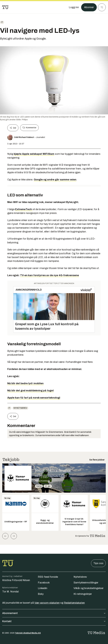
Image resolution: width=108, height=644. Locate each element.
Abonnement (54, 613)
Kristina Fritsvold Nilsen (16, 580)
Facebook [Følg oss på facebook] (44, 583)
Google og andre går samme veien (55, 180)
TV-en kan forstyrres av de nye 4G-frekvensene (49, 275)
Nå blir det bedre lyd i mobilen (25, 383)
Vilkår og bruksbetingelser (89, 588)
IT (2, 22)
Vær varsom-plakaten (47, 603)
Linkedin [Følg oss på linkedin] (43, 588)
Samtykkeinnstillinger (86, 583)
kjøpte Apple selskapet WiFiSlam (34, 154)
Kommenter (29, 128)
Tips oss (98, 563)
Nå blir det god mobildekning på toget (31, 391)
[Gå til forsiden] (5, 7)
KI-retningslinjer (83, 594)
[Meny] (102, 7)
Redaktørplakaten (74, 603)
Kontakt (54, 621)
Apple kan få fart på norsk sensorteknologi (34, 398)
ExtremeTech (24, 209)
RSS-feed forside (48, 577)
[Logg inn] (74, 7)
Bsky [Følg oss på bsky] (41, 594)
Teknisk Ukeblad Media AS (28, 633)
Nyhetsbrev (20, 408)
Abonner (89, 7)
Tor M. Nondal (10, 592)
